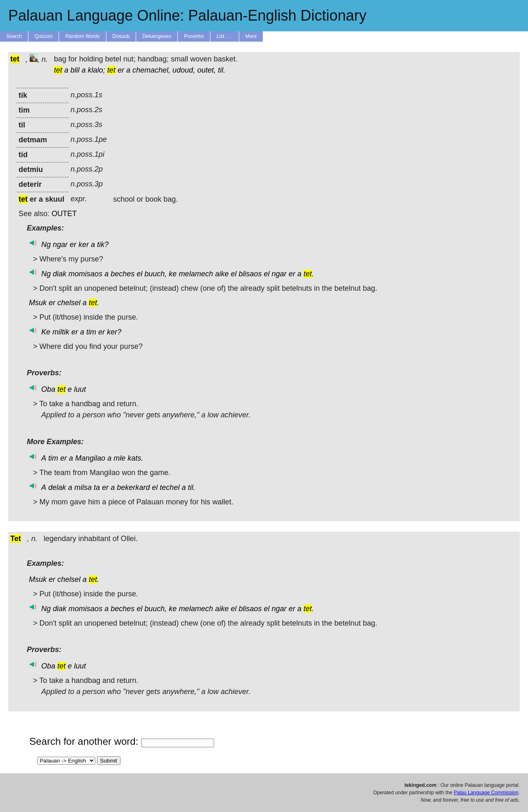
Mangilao (90, 458)
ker (84, 245)
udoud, (184, 70)
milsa (83, 487)
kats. (135, 458)
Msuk (38, 303)
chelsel (69, 303)
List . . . (225, 36)
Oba (48, 389)
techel (170, 487)
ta (97, 487)
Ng (46, 245)
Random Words (82, 36)
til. (222, 70)
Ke (46, 332)
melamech (196, 274)
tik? (103, 245)
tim (91, 332)
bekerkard (133, 487)
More (251, 36)
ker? (114, 332)
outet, (206, 70)
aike (222, 274)
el (139, 274)
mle (119, 458)
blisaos (250, 274)
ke (173, 274)
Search (14, 36)
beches (123, 274)
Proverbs (194, 36)
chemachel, (151, 70)
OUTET (64, 214)
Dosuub (121, 36)
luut (80, 389)
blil (75, 70)
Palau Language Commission (486, 793)
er (121, 70)
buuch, (156, 274)
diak (60, 274)
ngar (60, 245)
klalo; (97, 70)
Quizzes (44, 36)
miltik (61, 332)
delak (57, 487)
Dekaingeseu (157, 36)
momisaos (85, 274)
